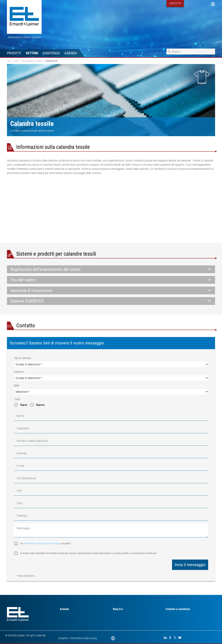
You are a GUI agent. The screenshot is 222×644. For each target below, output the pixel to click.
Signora (40, 405)
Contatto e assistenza (178, 609)
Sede (16, 385)
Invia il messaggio (190, 565)
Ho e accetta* (45, 543)
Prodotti (14, 53)
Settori (32, 53)
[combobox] (191, 52)
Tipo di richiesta (22, 358)
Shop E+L (118, 609)
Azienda (71, 53)
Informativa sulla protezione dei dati (42, 543)
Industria (19, 372)
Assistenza (51, 53)
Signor (24, 405)
